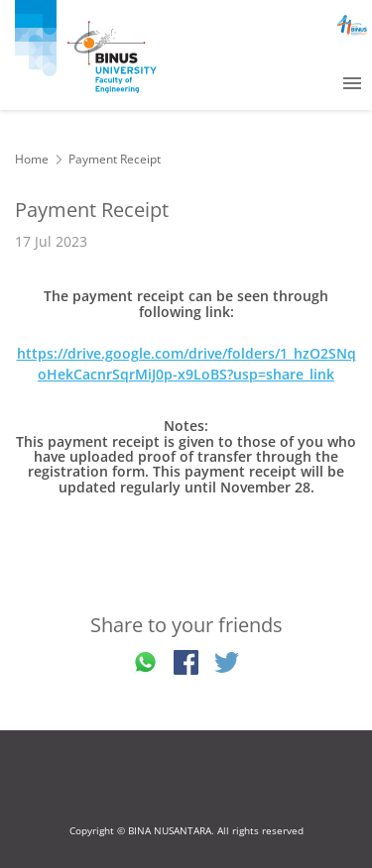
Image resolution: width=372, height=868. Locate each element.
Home (32, 159)
